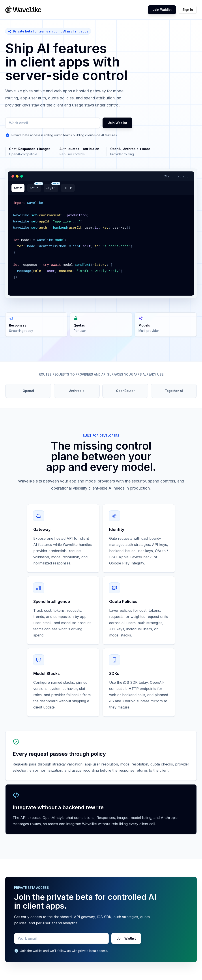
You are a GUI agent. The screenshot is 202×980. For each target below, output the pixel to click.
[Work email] (53, 123)
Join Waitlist (162, 10)
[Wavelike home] (23, 10)
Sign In (188, 10)
